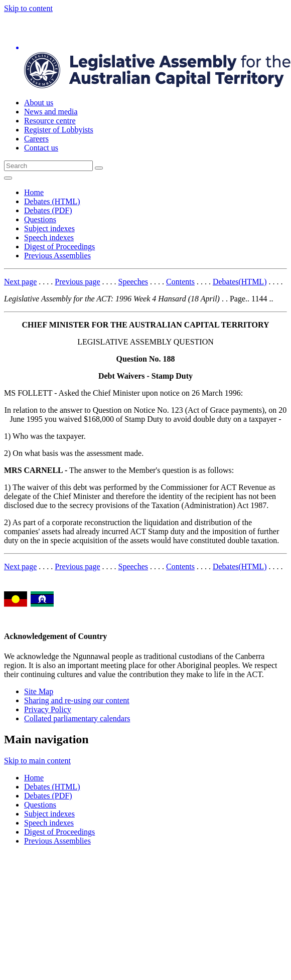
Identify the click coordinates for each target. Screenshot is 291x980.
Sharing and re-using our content (77, 700)
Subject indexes (49, 228)
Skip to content (28, 8)
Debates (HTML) (52, 201)
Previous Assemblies (57, 256)
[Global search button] (99, 168)
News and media (51, 112)
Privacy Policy (48, 709)
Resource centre (50, 121)
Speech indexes (49, 237)
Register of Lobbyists (59, 130)
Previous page (77, 282)
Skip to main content (37, 761)
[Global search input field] (48, 166)
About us (39, 103)
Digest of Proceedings (59, 247)
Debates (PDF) (48, 210)
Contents (180, 282)
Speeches (133, 282)
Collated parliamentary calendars (77, 718)
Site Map (39, 691)
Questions (40, 219)
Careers (36, 139)
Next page (20, 282)
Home (34, 192)
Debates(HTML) (240, 282)
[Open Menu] (8, 178)
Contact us (41, 148)
